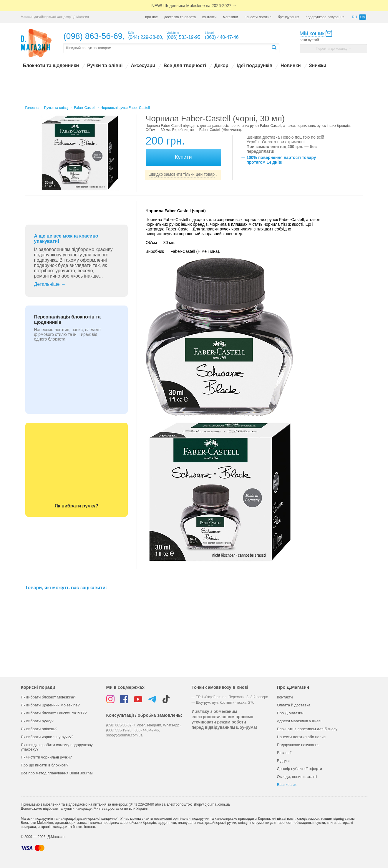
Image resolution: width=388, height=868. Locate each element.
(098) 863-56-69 (93, 36)
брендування (289, 17)
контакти (209, 17)
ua (363, 17)
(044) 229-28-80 (141, 804)
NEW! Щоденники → (194, 6)
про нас (151, 17)
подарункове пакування (325, 17)
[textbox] (167, 48)
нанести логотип (258, 17)
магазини (230, 17)
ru (354, 17)
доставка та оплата (180, 17)
